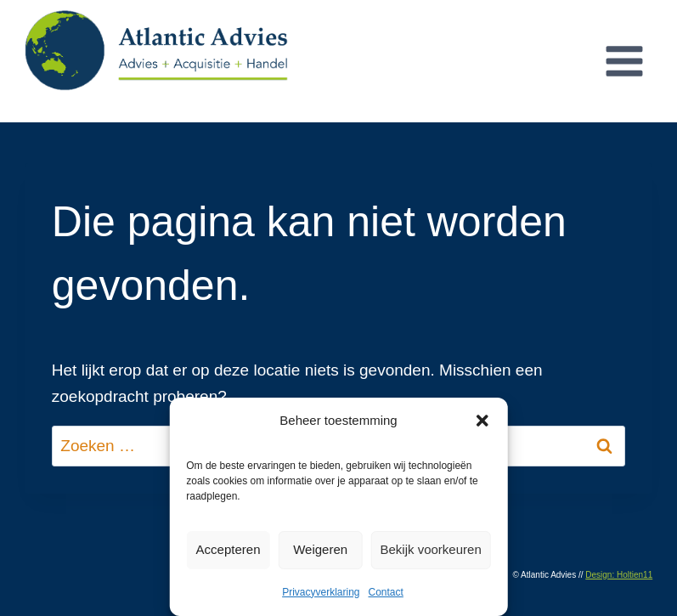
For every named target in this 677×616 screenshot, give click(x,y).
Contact (386, 592)
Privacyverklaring (321, 592)
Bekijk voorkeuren (431, 549)
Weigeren (320, 549)
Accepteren (228, 549)
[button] (482, 421)
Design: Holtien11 (619, 575)
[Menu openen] (624, 61)
